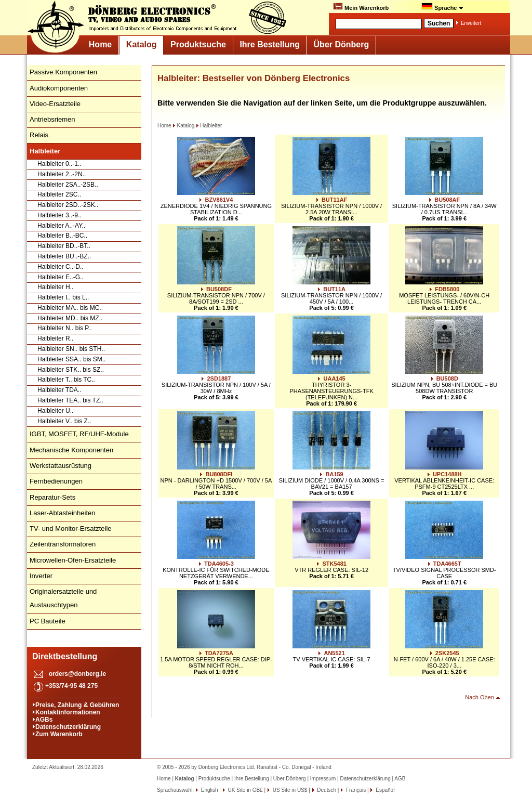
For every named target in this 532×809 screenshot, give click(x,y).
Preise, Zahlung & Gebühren (77, 705)
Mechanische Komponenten (71, 450)
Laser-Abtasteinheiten (62, 513)
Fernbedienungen (56, 481)
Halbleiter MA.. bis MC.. (70, 308)
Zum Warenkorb (59, 734)
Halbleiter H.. (55, 287)
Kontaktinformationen (68, 712)
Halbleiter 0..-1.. (59, 164)
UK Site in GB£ (245, 790)
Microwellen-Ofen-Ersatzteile (73, 560)
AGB (400, 779)
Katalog (142, 44)
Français (355, 790)
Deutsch (326, 790)
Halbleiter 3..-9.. (59, 215)
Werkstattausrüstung (61, 466)
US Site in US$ (290, 790)
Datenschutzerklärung (68, 727)
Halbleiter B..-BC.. (62, 236)
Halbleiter (209, 126)
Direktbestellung (65, 656)
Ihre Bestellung (270, 44)
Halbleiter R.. (55, 338)
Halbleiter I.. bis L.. (63, 297)
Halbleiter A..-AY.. (61, 226)
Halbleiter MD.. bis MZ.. (70, 318)
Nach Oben (480, 697)
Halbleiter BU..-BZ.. (64, 256)
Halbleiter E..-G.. (61, 277)
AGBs (44, 720)
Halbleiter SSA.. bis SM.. (71, 359)
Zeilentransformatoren (63, 544)
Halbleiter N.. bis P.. (65, 328)
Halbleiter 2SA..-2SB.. (68, 185)
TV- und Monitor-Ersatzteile (71, 529)
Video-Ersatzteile (55, 104)
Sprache (442, 7)
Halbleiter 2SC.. (59, 194)
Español (384, 790)
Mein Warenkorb (361, 7)
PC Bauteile (48, 621)
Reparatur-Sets (52, 497)
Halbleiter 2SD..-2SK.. (68, 205)
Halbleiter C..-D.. (61, 267)
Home (100, 44)
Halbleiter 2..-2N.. (62, 174)
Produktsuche (198, 44)
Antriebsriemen (52, 119)
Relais (39, 135)
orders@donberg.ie (77, 674)
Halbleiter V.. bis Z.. (64, 421)
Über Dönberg (342, 44)
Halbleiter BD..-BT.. (64, 246)
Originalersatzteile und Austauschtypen (63, 598)
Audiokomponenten (59, 88)
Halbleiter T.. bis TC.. (66, 380)
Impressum (323, 779)
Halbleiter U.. (55, 411)
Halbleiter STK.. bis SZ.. (71, 370)
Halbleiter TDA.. (59, 390)
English (209, 790)
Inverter (41, 576)
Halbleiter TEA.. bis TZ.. (70, 400)
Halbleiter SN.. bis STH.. (71, 349)
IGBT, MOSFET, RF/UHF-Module (79, 434)
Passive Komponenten (63, 72)
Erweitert (471, 23)
